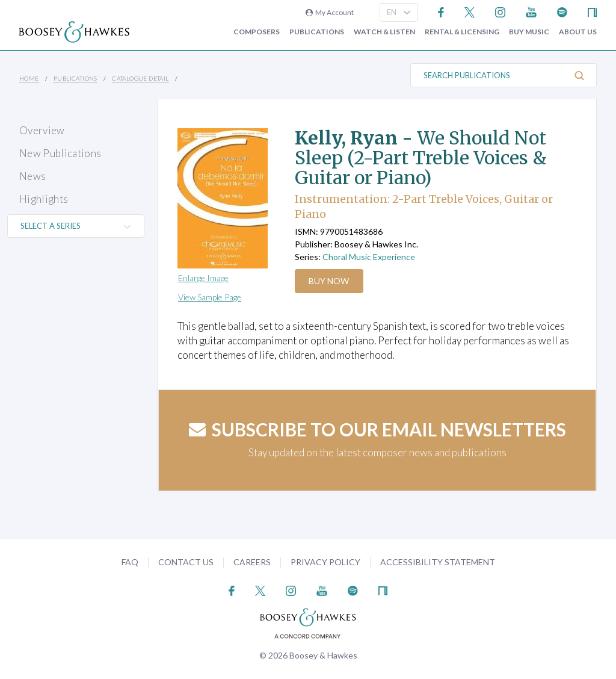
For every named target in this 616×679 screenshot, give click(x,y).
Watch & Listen (384, 32)
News (32, 176)
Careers (252, 562)
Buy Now (331, 281)
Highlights (44, 199)
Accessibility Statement (438, 562)
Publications (317, 32)
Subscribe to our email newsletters (377, 429)
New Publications (60, 153)
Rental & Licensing (462, 32)
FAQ (130, 562)
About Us (578, 32)
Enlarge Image (203, 278)
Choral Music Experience (369, 257)
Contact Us (186, 562)
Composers (257, 32)
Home (29, 78)
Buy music (529, 32)
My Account (330, 12)
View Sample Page (210, 297)
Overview (42, 130)
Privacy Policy (325, 562)
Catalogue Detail (140, 78)
